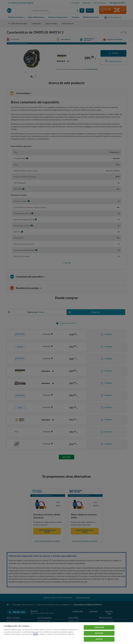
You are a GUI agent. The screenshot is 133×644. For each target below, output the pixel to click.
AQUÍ (35, 634)
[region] (66, 633)
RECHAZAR (99, 633)
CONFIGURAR (99, 627)
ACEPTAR (99, 639)
